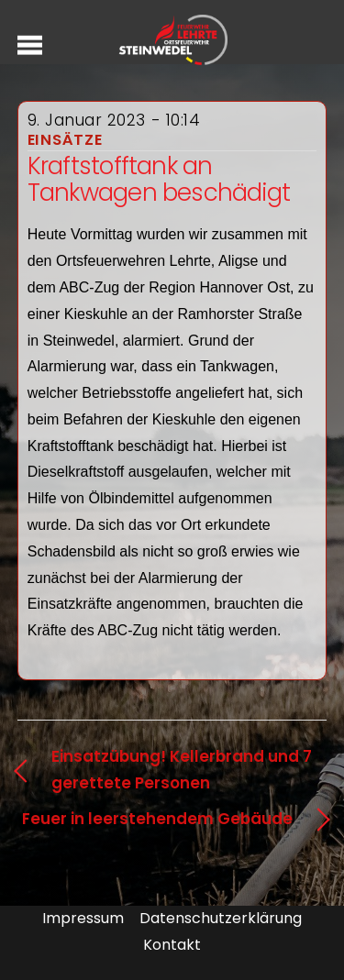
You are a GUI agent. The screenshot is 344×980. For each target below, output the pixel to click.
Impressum (83, 918)
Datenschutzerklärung (221, 918)
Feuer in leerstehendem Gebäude (157, 819)
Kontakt (172, 945)
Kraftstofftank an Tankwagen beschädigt (159, 179)
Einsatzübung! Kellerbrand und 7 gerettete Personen (182, 770)
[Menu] (30, 44)
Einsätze (65, 140)
